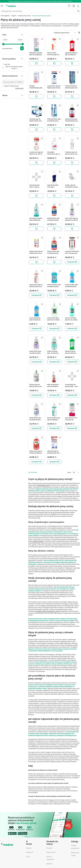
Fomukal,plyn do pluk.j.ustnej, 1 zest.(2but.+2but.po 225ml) (71, 385)
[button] (38, 59)
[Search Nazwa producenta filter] (13, 82)
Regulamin (30, 852)
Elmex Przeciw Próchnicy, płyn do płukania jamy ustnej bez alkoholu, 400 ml (54, 54)
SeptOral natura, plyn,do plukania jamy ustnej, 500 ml (71, 352)
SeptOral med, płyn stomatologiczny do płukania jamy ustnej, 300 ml (72, 120)
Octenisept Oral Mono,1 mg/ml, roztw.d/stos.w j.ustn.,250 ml (34, 186)
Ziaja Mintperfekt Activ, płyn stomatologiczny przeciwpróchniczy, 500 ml (53, 186)
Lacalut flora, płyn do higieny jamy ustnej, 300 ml (54, 87)
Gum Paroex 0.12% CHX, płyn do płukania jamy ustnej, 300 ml (72, 419)
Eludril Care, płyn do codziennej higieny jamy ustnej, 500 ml (36, 452)
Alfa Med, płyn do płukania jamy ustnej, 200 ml (54, 452)
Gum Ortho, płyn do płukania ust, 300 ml (72, 219)
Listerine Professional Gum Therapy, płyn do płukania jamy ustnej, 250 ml (72, 252)
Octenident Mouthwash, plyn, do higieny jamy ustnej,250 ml (54, 153)
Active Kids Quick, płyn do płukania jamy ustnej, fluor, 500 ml (35, 319)
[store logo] (11, 6)
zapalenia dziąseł (38, 541)
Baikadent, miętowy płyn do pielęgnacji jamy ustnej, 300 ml (36, 54)
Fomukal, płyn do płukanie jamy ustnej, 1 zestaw (36, 120)
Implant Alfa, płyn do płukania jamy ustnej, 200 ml (36, 252)
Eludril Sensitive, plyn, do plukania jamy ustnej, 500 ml (53, 352)
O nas (28, 857)
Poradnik (49, 848)
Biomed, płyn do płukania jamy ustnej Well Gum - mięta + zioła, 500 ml (36, 385)
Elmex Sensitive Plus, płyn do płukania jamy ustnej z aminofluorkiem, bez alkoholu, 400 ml (54, 419)
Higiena (14, 16)
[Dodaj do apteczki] (42, 39)
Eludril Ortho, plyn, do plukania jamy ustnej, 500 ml (35, 352)
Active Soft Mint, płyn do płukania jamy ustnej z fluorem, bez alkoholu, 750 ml (54, 286)
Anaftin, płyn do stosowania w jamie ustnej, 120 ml (71, 186)
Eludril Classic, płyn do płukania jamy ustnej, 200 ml (53, 252)
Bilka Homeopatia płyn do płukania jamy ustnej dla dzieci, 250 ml (53, 385)
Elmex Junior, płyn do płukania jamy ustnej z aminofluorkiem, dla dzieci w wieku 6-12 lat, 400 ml (36, 286)
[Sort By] (65, 33)
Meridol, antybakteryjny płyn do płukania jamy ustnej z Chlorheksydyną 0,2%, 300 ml (36, 87)
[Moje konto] (78, 6)
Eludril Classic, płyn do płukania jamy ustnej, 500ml (53, 219)
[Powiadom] (72, 262)
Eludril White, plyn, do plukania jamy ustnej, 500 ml (35, 419)
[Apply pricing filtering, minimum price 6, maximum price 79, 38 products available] (22, 48)
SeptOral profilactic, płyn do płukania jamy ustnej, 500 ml (71, 54)
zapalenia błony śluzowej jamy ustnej (48, 611)
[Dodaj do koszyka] (36, 63)
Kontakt (29, 848)
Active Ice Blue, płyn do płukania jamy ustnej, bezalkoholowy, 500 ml (72, 286)
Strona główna (5, 16)
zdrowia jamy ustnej (43, 485)
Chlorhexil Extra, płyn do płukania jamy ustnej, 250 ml (54, 120)
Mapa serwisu (51, 852)
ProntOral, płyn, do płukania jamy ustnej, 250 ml (72, 153)
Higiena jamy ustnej (24, 16)
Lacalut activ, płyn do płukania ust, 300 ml (36, 153)
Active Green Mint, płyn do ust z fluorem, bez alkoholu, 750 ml (54, 319)
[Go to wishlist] (69, 6)
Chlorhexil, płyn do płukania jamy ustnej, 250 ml (72, 87)
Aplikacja (49, 864)
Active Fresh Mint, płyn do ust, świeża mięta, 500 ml (71, 319)
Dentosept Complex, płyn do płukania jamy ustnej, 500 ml (36, 219)
